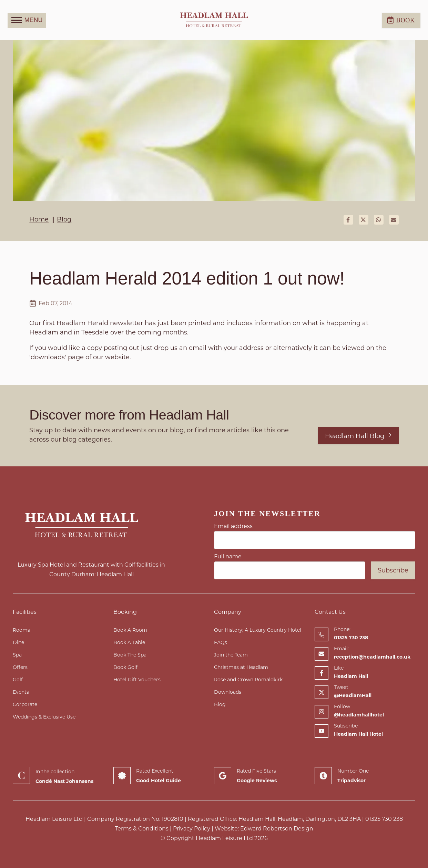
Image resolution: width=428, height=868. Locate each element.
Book (401, 20)
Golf (18, 680)
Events (21, 692)
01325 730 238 (384, 819)
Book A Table (129, 642)
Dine (18, 642)
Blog (220, 704)
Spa (17, 655)
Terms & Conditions (142, 829)
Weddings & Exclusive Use (44, 717)
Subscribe (393, 570)
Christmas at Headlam (241, 667)
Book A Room (130, 630)
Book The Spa (130, 655)
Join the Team (231, 655)
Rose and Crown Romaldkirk (248, 680)
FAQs (221, 642)
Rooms (21, 630)
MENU (27, 20)
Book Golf (125, 667)
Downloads (228, 692)
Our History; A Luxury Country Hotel (258, 630)
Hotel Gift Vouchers (137, 680)
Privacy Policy (192, 829)
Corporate (25, 704)
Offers (20, 667)
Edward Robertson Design (277, 829)
